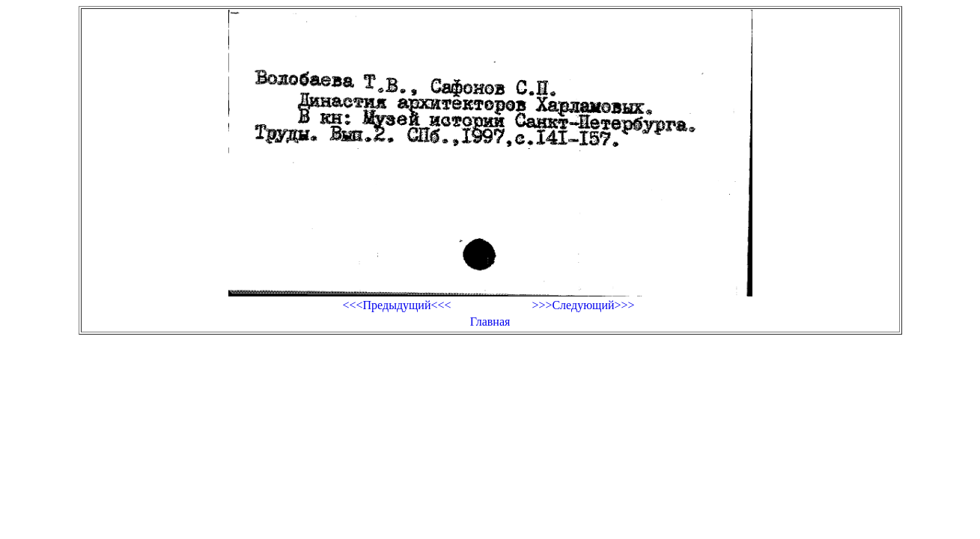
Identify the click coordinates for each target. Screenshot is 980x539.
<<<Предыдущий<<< (396, 305)
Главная (490, 322)
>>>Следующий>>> (583, 305)
